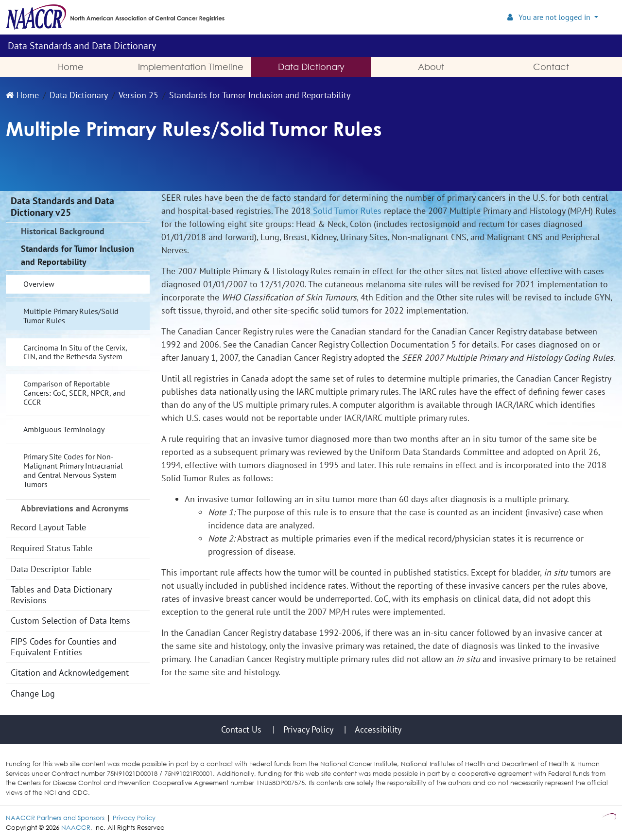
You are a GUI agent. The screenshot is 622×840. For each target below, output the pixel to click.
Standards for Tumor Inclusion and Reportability (260, 95)
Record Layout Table (48, 527)
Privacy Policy (134, 818)
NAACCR (76, 827)
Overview (39, 284)
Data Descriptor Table (51, 569)
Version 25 (138, 95)
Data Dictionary (79, 95)
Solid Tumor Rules (347, 211)
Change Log (33, 693)
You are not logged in (550, 17)
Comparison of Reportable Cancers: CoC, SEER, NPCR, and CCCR (74, 393)
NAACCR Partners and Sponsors (55, 818)
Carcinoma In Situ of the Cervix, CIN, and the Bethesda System (75, 352)
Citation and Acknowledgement (70, 673)
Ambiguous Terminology (64, 429)
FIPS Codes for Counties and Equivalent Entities (64, 647)
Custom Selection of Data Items (70, 621)
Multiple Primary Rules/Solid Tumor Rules (71, 316)
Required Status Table (52, 548)
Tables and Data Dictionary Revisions (61, 595)
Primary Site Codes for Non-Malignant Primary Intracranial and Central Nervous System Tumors (73, 470)
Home (22, 95)
